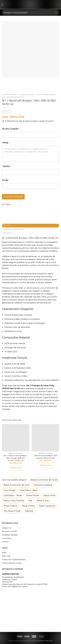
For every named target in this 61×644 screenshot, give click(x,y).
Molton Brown (33, 495)
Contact (5, 542)
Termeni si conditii (9, 531)
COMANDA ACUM (16, 468)
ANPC (4, 553)
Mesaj (6, 143)
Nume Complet (11, 129)
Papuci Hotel (49, 495)
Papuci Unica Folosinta (14, 501)
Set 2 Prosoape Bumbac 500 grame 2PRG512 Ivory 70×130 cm (16, 458)
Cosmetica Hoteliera (43, 485)
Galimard (29, 511)
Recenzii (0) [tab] (8, 233)
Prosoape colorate (27, 94)
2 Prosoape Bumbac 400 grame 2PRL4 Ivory (45, 457)
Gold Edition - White (13, 495)
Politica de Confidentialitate (14, 559)
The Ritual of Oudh (12, 511)
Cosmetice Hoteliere (10, 94)
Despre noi (7, 528)
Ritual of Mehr (28, 506)
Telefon (7, 166)
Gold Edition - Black (29, 490)
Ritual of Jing (43, 501)
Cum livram (7, 538)
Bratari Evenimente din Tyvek (44, 480)
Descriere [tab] (7, 225)
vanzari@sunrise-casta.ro (18, 586)
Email (6, 180)
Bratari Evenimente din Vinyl (16, 485)
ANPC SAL (6, 556)
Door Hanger (10, 490)
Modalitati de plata (10, 535)
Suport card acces (47, 506)
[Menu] (3, 5)
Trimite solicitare (13, 197)
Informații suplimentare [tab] (14, 229)
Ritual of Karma (11, 506)
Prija (30, 501)
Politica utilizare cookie (12, 563)
